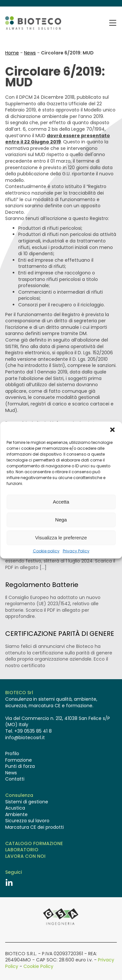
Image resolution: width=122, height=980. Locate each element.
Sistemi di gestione (27, 802)
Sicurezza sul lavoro (27, 821)
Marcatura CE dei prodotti (34, 827)
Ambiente (16, 815)
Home (12, 53)
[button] (112, 430)
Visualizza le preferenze (61, 538)
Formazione (19, 760)
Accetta (61, 502)
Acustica (15, 808)
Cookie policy (46, 551)
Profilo (12, 754)
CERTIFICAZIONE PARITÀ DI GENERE (60, 634)
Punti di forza (20, 766)
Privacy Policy (76, 551)
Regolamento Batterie (42, 585)
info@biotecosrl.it (25, 738)
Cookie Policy (38, 966)
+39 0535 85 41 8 (33, 731)
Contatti (15, 779)
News (30, 53)
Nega (61, 520)
